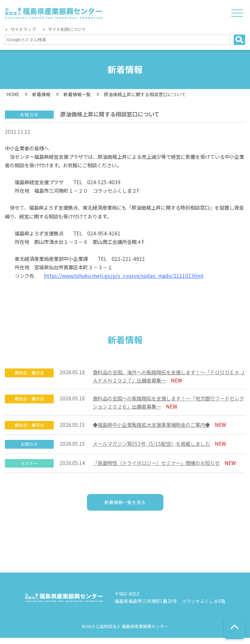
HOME (13, 94)
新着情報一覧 (77, 94)
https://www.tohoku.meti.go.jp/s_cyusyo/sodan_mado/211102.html (124, 276)
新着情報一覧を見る (125, 506)
